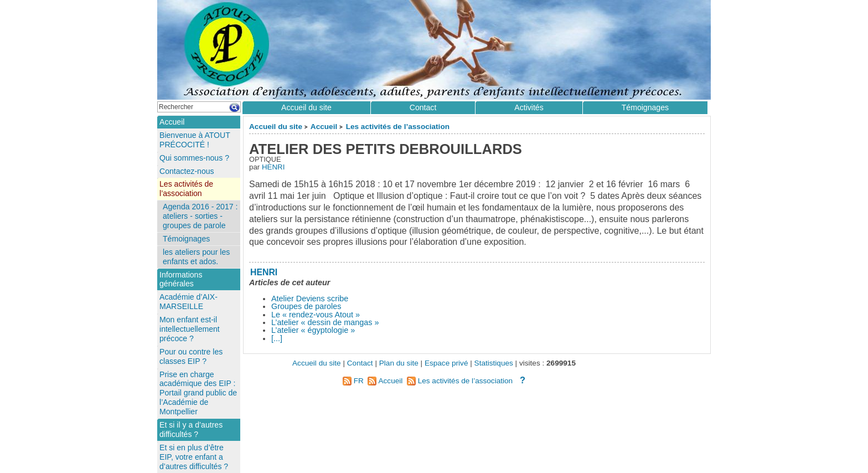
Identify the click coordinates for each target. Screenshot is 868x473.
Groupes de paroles (306, 306)
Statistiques (494, 363)
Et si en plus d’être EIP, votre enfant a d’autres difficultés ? (194, 457)
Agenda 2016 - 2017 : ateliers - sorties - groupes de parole (200, 216)
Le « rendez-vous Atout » (316, 315)
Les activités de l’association (398, 127)
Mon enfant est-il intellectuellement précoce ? (190, 329)
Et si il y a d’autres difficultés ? (191, 430)
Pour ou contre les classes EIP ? (191, 356)
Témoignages (645, 107)
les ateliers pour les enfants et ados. (196, 257)
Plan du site (399, 363)
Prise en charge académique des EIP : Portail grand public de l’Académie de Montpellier (198, 393)
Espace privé (446, 363)
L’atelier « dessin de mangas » (325, 322)
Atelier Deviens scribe (310, 299)
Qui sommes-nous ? (194, 158)
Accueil (324, 127)
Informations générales (181, 279)
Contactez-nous (187, 171)
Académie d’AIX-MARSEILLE (188, 302)
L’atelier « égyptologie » (313, 330)
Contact (423, 107)
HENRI (273, 167)
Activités (529, 107)
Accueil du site (276, 127)
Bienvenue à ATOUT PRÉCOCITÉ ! (195, 140)
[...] (277, 338)
